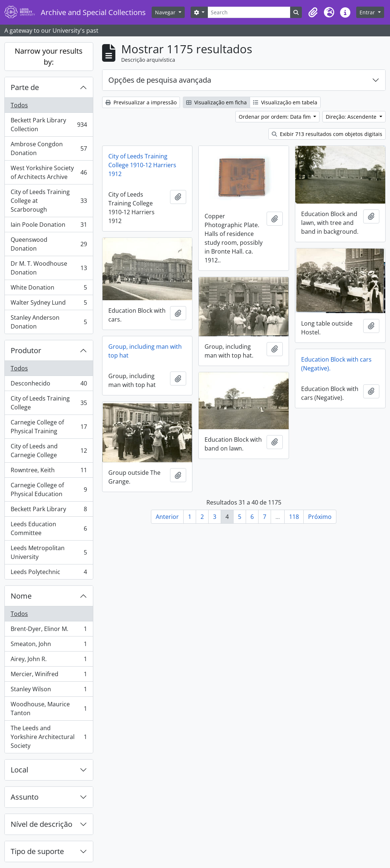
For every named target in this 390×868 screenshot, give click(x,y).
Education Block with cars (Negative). (336, 364)
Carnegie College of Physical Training (49, 427)
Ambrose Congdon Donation (49, 148)
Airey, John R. (49, 661)
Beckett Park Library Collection (49, 125)
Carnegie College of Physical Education (49, 489)
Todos (19, 105)
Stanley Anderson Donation (49, 322)
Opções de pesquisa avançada (160, 80)
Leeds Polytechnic (49, 573)
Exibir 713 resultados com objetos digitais (327, 134)
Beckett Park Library (49, 511)
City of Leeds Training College (49, 403)
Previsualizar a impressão (141, 102)
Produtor (26, 350)
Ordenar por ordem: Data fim (275, 117)
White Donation (49, 289)
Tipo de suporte (37, 851)
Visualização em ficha (216, 102)
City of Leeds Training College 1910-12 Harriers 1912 (142, 165)
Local (19, 770)
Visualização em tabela (285, 102)
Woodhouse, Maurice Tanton (49, 709)
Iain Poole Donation (49, 226)
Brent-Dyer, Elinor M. (49, 630)
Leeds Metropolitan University (49, 552)
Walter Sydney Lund (49, 304)
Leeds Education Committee (49, 528)
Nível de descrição (41, 824)
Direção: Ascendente (352, 117)
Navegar (166, 12)
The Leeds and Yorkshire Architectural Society (49, 737)
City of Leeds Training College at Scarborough (49, 201)
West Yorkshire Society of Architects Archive (49, 172)
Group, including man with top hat (145, 351)
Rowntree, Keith (49, 472)
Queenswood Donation (49, 244)
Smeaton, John (49, 645)
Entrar (368, 12)
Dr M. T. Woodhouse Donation (49, 268)
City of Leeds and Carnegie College (49, 451)
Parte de (25, 87)
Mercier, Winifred (49, 676)
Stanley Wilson (49, 691)
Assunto (25, 797)
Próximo (320, 517)
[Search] (249, 12)
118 (294, 517)
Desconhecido (49, 385)
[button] (313, 12)
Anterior (167, 517)
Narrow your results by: (49, 56)
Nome (21, 596)
